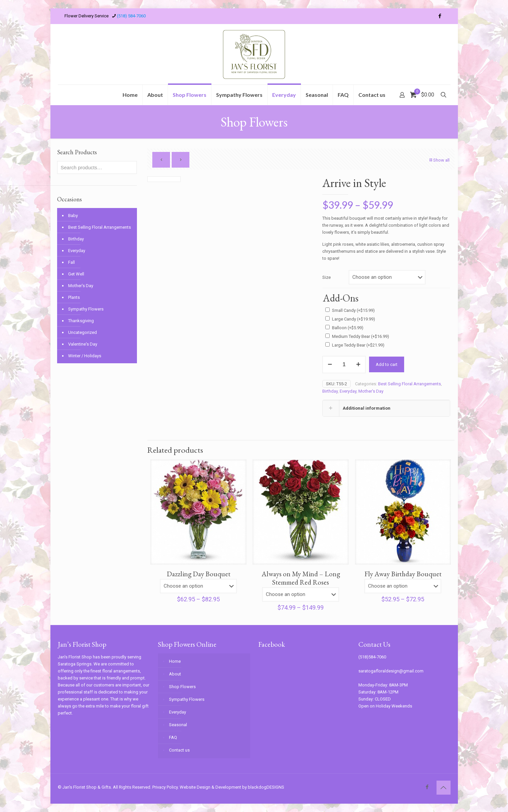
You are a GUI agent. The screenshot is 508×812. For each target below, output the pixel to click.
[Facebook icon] (440, 16)
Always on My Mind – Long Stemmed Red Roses (301, 578)
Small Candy (353, 310)
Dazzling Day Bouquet (199, 574)
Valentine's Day (83, 344)
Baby (73, 216)
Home (175, 661)
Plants (74, 297)
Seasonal (178, 725)
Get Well (76, 274)
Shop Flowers (182, 687)
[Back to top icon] (444, 788)
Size (326, 277)
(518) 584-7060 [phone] (131, 16)
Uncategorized (82, 332)
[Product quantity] (344, 365)
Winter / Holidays (85, 356)
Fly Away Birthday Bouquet (403, 574)
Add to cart (387, 364)
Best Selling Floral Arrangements (409, 384)
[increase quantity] (358, 365)
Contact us (179, 750)
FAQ (173, 737)
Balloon (348, 328)
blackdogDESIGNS (266, 787)
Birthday (330, 391)
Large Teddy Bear (358, 345)
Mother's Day (371, 391)
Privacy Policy (165, 787)
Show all (439, 160)
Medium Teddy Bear (361, 336)
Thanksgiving (81, 321)
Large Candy (354, 319)
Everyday (348, 391)
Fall (71, 262)
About (175, 674)
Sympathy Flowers (86, 309)
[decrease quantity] (330, 365)
